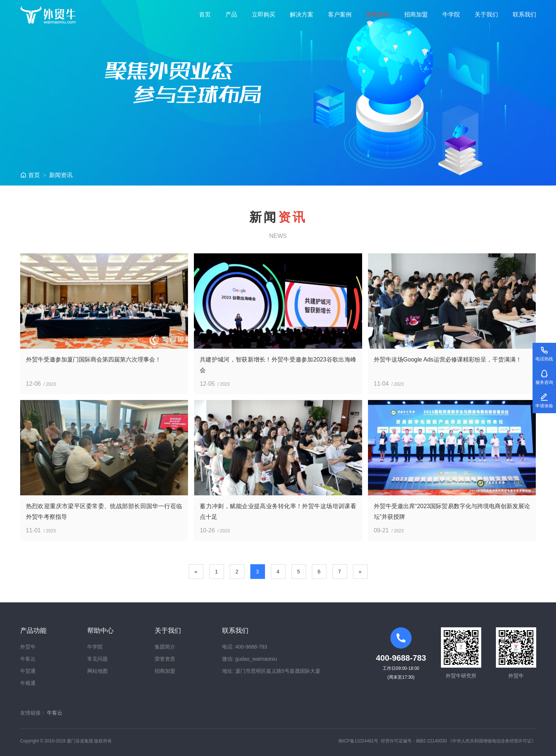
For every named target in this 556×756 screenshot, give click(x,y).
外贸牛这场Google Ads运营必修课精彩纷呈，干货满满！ (448, 359)
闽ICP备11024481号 (358, 741)
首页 (205, 14)
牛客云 (28, 659)
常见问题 (97, 659)
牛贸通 (28, 671)
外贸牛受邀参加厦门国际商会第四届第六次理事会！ (93, 359)
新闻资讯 (378, 14)
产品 (231, 14)
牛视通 (28, 683)
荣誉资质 (165, 659)
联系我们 (524, 14)
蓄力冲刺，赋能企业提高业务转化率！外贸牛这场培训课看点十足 (278, 511)
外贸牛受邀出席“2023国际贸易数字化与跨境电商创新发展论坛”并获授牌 (452, 511)
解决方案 (302, 14)
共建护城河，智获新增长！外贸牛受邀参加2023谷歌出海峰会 (278, 365)
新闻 (61, 175)
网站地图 (97, 671)
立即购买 (264, 14)
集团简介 (165, 647)
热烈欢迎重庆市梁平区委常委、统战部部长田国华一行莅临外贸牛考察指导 (104, 511)
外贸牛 (28, 647)
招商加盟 (416, 14)
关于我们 (486, 14)
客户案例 (340, 14)
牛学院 (451, 14)
